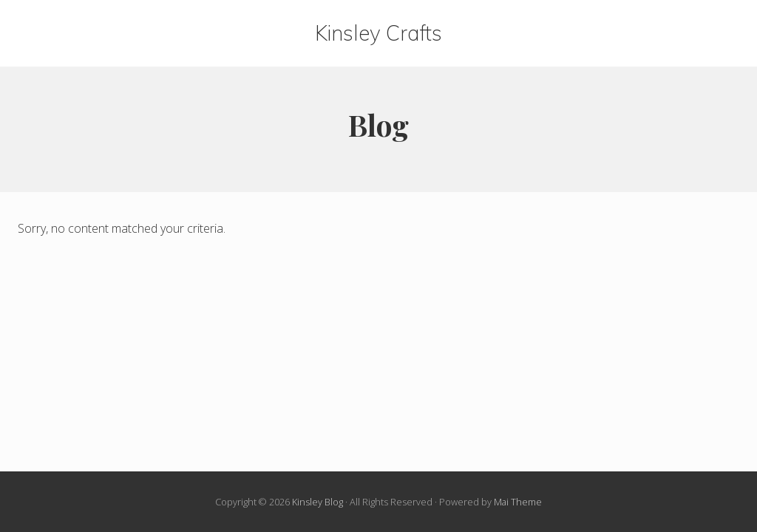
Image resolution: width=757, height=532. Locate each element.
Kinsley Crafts (378, 33)
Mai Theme (518, 502)
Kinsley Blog (318, 502)
